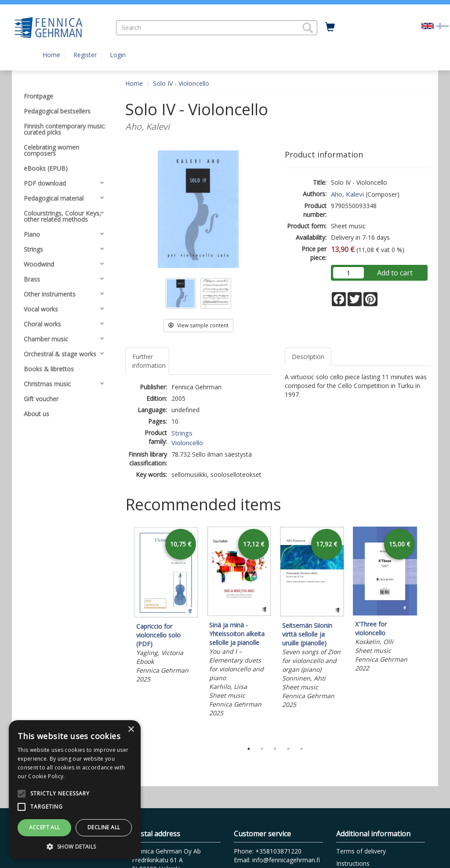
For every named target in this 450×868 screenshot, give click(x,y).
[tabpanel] (166, 606)
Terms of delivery (361, 851)
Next (427, 632)
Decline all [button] (104, 827)
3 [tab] (275, 749)
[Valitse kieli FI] (443, 25)
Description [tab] (308, 357)
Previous (123, 632)
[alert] (75, 790)
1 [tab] (249, 749)
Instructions (353, 863)
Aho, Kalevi (347, 194)
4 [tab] (288, 749)
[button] (308, 28)
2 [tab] (262, 749)
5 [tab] (301, 749)
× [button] (131, 730)
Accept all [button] (45, 827)
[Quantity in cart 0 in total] (330, 27)
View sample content (198, 325)
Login (118, 55)
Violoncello (187, 443)
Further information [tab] (149, 361)
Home (51, 55)
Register (85, 55)
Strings (182, 433)
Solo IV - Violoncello (181, 83)
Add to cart (395, 273)
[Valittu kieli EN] (428, 25)
